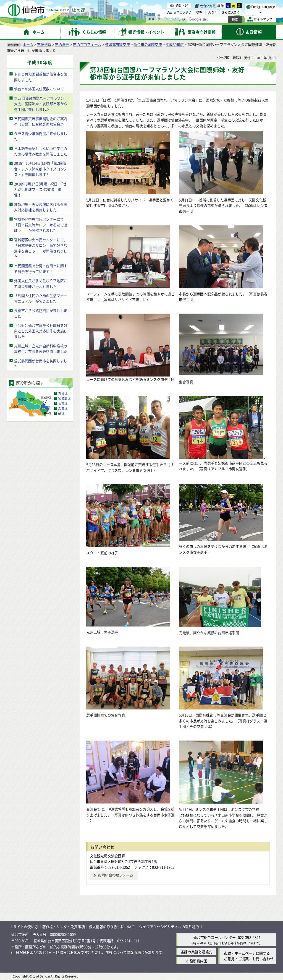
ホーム (28, 44)
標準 (221, 6)
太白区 (63, 408)
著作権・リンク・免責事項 (64, 926)
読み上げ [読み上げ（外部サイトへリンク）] (182, 6)
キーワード (157, 19)
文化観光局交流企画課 (108, 856)
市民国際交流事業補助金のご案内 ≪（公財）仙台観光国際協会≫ (42, 121)
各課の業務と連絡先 (197, 952)
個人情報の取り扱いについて (112, 926)
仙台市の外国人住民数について (39, 89)
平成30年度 (175, 44)
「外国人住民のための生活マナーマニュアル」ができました (41, 298)
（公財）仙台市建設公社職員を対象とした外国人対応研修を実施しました (41, 331)
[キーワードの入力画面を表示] (149, 19)
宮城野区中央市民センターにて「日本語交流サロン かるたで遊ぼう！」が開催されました (41, 225)
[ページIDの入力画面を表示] (171, 19)
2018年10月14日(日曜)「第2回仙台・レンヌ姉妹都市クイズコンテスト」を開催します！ (41, 169)
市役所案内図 (197, 961)
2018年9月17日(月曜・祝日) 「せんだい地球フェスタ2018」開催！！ (40, 189)
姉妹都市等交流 (117, 44)
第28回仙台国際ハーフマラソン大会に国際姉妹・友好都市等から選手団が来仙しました (41, 104)
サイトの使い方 (26, 926)
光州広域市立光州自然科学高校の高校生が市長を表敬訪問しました (41, 348)
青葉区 (63, 393)
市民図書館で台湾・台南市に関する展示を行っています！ (41, 269)
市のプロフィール (87, 44)
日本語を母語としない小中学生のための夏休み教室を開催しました (41, 151)
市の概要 (62, 44)
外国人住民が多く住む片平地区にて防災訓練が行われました (41, 283)
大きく (213, 12)
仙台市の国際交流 (148, 44)
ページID (177, 19)
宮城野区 (64, 398)
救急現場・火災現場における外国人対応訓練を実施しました (41, 207)
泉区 (61, 413)
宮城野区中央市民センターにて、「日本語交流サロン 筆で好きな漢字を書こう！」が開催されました (41, 248)
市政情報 (44, 44)
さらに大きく (231, 12)
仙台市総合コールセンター (214, 937)
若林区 (63, 403)
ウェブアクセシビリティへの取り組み (169, 926)
